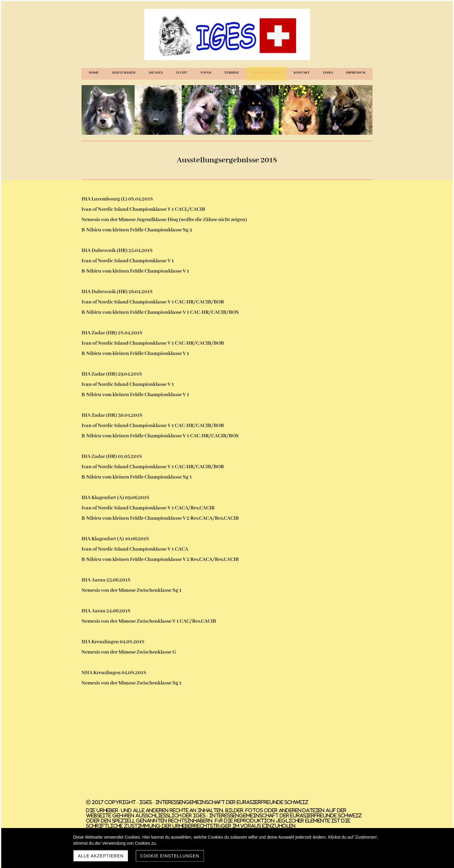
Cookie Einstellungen (170, 856)
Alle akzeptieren (101, 856)
